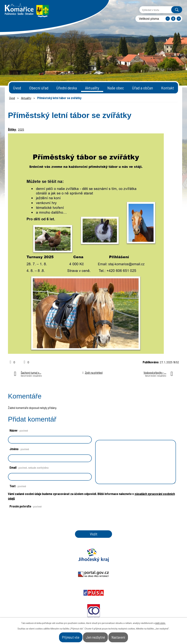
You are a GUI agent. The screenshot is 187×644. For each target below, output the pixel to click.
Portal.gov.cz (59, 559)
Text (18, 486)
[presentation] (33, 526)
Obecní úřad (39, 88)
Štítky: (12, 129)
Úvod (17, 88)
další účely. (160, 621)
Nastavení (127, 636)
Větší (179, 19)
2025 (21, 129)
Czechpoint (162, 559)
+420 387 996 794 (72, 610)
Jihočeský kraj (25, 559)
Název (19, 430)
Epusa (93, 559)
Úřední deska (67, 88)
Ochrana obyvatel (128, 559)
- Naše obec (163, 611)
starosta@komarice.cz (77, 601)
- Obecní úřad (138, 611)
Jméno (19, 449)
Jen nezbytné (96, 636)
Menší (168, 19)
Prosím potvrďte (26, 506)
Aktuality (92, 88)
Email (29, 467)
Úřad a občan (143, 88)
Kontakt (168, 88)
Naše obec (116, 88)
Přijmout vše (62, 636)
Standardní (173, 19)
